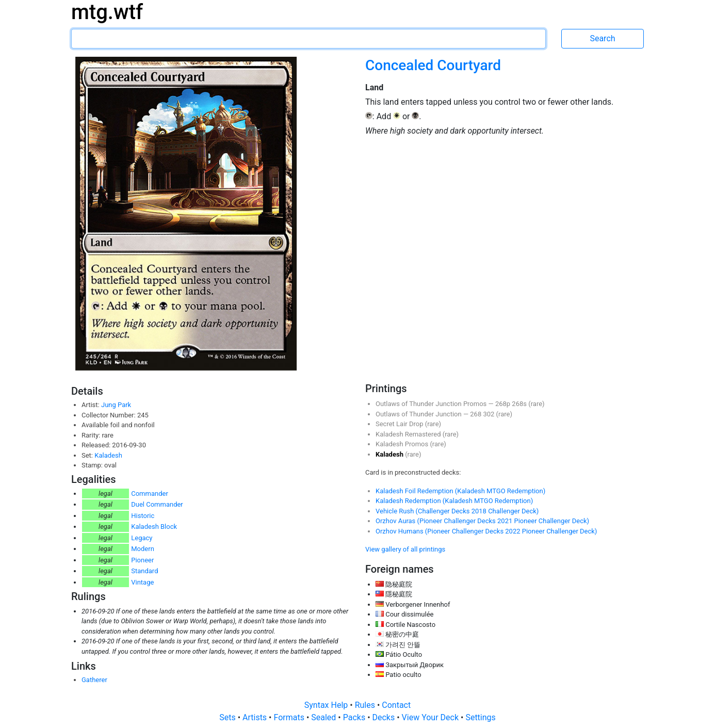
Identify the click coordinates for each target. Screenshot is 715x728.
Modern (143, 549)
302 (489, 414)
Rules (366, 705)
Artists (256, 717)
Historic (143, 516)
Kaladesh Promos (403, 444)
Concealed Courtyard (433, 65)
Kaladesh (108, 455)
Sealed (324, 717)
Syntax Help (327, 705)
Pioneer (142, 560)
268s (520, 404)
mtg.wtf (107, 12)
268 (476, 414)
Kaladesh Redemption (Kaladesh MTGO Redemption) (454, 501)
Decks (385, 717)
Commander (150, 494)
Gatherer (94, 680)
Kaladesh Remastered (409, 434)
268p (503, 404)
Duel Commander (157, 504)
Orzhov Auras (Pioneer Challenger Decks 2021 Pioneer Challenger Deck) (482, 521)
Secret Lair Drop (400, 424)
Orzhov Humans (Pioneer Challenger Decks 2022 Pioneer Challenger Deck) (486, 531)
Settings (480, 717)
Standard (144, 571)
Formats (290, 717)
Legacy (142, 538)
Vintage (142, 582)
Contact (396, 705)
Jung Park (116, 405)
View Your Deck (431, 717)
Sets (228, 717)
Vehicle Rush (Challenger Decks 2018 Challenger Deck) (457, 511)
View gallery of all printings (405, 549)
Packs (355, 717)
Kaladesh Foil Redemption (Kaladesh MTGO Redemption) (460, 491)
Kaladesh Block (154, 527)
